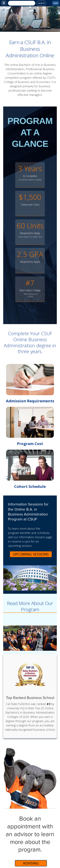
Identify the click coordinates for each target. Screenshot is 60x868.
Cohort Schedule (30, 486)
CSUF (56, 3)
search (41, 3)
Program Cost (30, 444)
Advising (31, 863)
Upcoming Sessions (31, 554)
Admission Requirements (30, 401)
